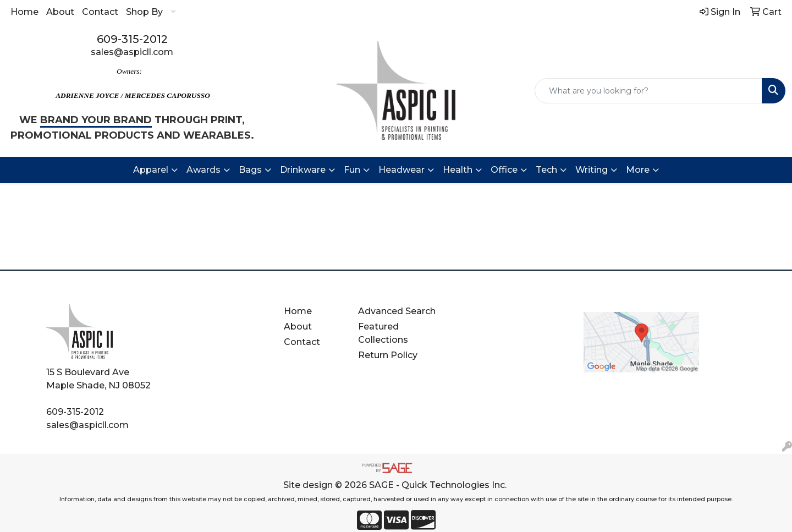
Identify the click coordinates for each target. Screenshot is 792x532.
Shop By (144, 12)
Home (24, 12)
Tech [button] (546, 170)
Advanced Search (397, 311)
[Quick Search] (648, 91)
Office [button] (504, 170)
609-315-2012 (132, 39)
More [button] (638, 170)
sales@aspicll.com (132, 52)
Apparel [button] (151, 170)
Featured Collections (383, 333)
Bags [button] (250, 170)
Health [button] (458, 170)
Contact (100, 12)
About (60, 12)
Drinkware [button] (303, 170)
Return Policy (388, 355)
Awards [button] (204, 170)
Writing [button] (592, 170)
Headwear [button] (402, 170)
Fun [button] (352, 170)
